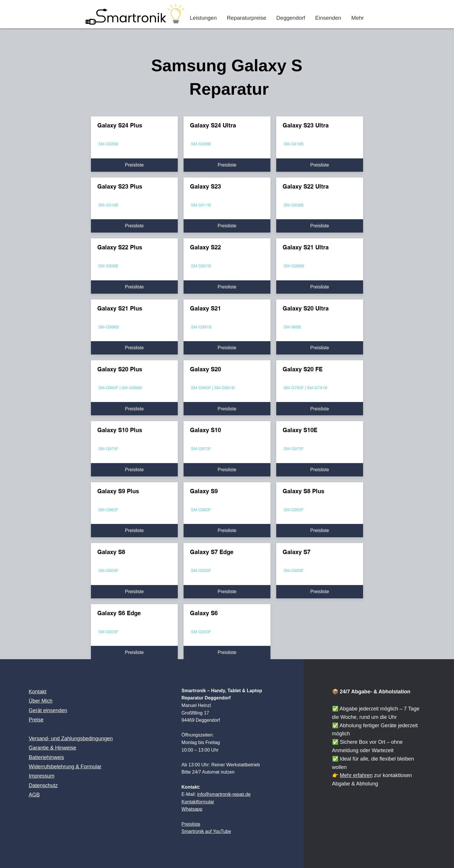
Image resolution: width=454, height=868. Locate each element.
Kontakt (37, 692)
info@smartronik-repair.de (224, 794)
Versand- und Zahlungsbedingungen (71, 739)
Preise (36, 720)
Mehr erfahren (356, 775)
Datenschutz (43, 785)
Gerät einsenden (48, 710)
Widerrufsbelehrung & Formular (65, 767)
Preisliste (191, 824)
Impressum (42, 776)
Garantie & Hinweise (52, 748)
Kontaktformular (198, 802)
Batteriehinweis (46, 757)
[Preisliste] (134, 165)
